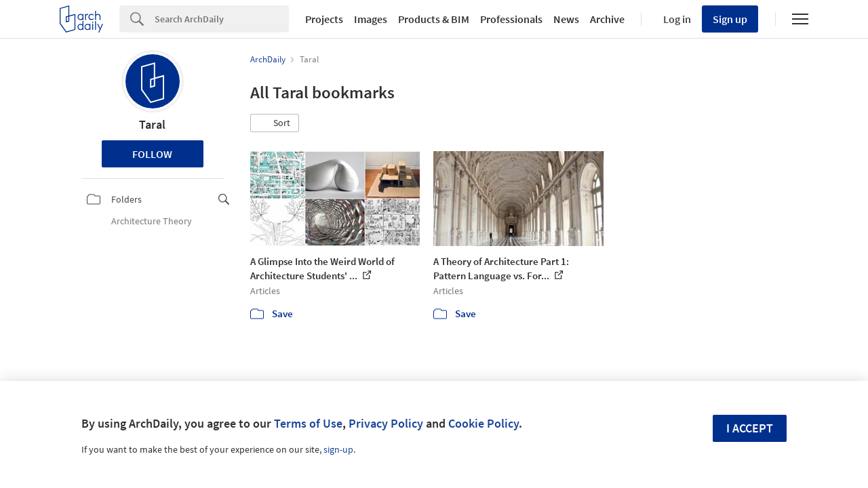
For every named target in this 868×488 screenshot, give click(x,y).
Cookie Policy (484, 423)
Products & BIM (434, 19)
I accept (750, 428)
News (566, 19)
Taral (152, 124)
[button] (275, 123)
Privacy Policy (386, 423)
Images (371, 19)
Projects (324, 19)
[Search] (222, 19)
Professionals (511, 19)
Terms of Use (308, 423)
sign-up (338, 449)
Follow (152, 154)
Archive (607, 19)
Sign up (730, 19)
